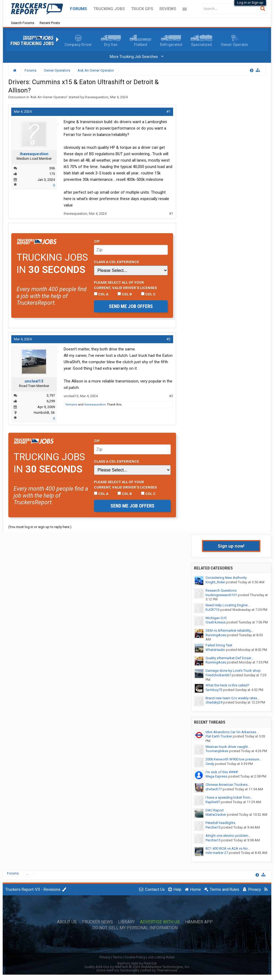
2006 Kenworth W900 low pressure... (233, 759)
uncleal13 (34, 381)
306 (52, 168)
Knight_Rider (215, 582)
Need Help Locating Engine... (228, 605)
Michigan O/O (216, 618)
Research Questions (221, 590)
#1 (168, 112)
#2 (168, 339)
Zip (97, 241)
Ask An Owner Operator (49, 97)
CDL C (148, 294)
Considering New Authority (226, 578)
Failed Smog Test (219, 645)
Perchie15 (213, 827)
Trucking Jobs (109, 9)
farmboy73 (214, 690)
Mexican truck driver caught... (228, 747)
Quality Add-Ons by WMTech (137, 967)
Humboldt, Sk (44, 413)
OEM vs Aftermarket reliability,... (230, 630)
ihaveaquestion (97, 97)
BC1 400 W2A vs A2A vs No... (228, 848)
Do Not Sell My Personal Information (135, 928)
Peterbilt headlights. (221, 823)
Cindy (210, 764)
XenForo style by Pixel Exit (137, 963)
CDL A (101, 294)
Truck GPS (142, 9)
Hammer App (199, 922)
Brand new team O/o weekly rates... (233, 698)
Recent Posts (50, 23)
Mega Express (216, 776)
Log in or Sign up (250, 3)
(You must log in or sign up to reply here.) (40, 527)
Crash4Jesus (216, 622)
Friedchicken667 (218, 675)
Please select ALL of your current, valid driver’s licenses (125, 285)
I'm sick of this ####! (222, 772)
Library (126, 922)
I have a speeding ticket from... (229, 797)
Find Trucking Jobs (32, 44)
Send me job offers (131, 306)
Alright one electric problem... (228, 836)
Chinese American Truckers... (228, 785)
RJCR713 (212, 610)
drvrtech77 (214, 789)
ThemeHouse (167, 970)
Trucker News (97, 922)
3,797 (51, 395)
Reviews (168, 9)
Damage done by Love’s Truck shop (233, 671)
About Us (67, 922)
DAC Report (215, 810)
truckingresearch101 (221, 595)
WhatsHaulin (215, 650)
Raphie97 (213, 802)
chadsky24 (214, 702)
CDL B (125, 294)
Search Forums (23, 23)
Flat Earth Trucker (219, 736)
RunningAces (216, 635)
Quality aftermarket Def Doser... (229, 658)
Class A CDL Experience (117, 262)
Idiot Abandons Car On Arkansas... (232, 732)
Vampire (71, 405)
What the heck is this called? (227, 685)
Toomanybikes (217, 751)
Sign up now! (231, 546)
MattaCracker (216, 815)
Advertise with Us (160, 922)
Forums (79, 9)
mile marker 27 (217, 853)
